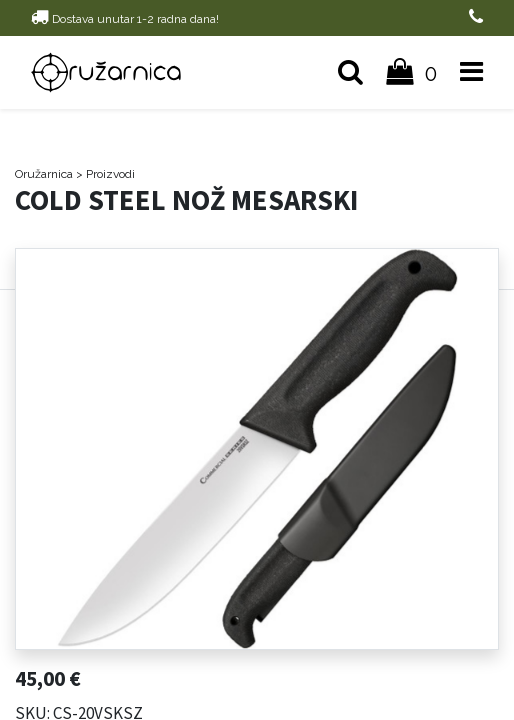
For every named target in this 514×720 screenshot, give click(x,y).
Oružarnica (44, 174)
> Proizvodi (105, 174)
